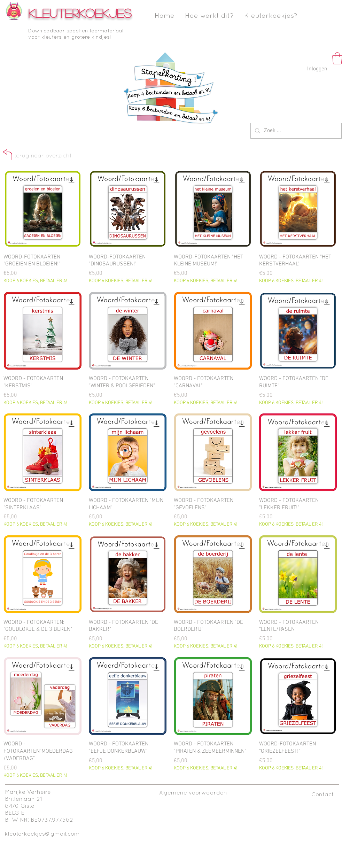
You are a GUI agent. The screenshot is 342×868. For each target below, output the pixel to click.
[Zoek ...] (295, 131)
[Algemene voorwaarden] (193, 793)
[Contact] (322, 795)
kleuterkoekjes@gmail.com (42, 834)
